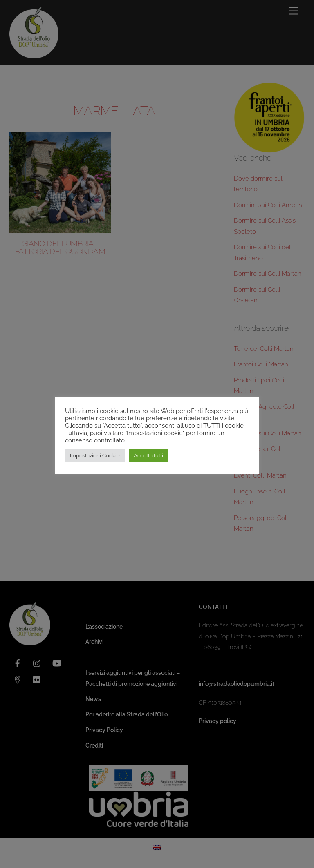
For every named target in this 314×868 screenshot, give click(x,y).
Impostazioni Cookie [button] (95, 456)
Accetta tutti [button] (148, 456)
